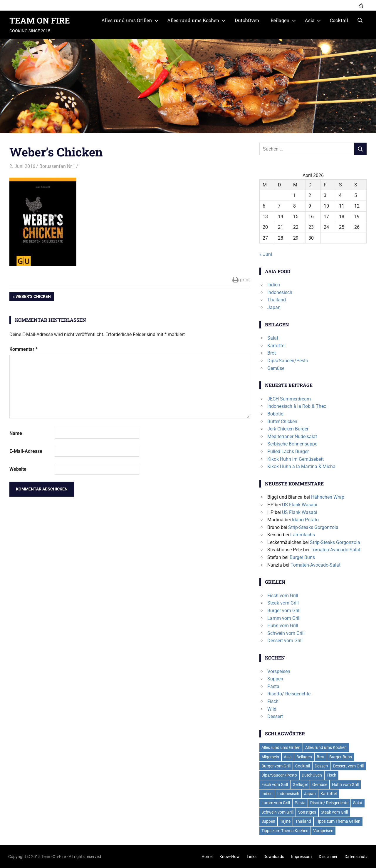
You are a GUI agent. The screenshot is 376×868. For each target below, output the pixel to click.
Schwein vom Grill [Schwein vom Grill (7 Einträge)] (277, 812)
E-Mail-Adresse (26, 451)
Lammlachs (303, 535)
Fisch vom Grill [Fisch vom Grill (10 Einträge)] (275, 784)
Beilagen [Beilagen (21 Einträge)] (304, 757)
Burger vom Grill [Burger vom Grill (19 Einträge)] (276, 766)
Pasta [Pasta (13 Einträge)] (300, 803)
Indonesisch (280, 292)
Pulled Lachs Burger (288, 451)
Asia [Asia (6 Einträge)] (288, 757)
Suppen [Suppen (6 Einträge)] (268, 821)
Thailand (277, 300)
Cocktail (339, 20)
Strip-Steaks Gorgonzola (313, 527)
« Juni (266, 254)
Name (16, 433)
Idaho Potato (305, 520)
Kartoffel (276, 346)
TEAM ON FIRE (40, 20)
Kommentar (23, 349)
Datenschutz (356, 857)
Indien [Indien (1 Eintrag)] (267, 794)
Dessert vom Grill (285, 641)
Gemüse (276, 368)
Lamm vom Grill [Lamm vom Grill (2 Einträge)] (276, 803)
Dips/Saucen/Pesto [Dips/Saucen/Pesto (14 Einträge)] (279, 775)
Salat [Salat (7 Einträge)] (358, 803)
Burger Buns (302, 557)
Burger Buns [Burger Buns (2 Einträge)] (341, 757)
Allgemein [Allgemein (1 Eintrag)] (270, 757)
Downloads (274, 857)
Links (252, 857)
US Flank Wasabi (300, 505)
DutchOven (247, 20)
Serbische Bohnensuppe (292, 444)
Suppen (275, 679)
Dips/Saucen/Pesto (288, 361)
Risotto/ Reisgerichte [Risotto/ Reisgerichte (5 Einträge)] (329, 803)
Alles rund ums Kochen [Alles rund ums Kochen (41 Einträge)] (326, 747)
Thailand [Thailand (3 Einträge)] (303, 821)
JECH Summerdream (289, 399)
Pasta (273, 686)
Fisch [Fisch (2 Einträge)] (331, 775)
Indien (274, 285)
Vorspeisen (279, 671)
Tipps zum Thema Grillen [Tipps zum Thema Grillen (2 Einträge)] (338, 821)
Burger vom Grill (284, 611)
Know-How (230, 857)
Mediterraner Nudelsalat (292, 436)
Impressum (301, 857)
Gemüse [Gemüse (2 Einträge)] (320, 784)
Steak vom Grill (283, 603)
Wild (272, 709)
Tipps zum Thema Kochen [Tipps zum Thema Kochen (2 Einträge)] (285, 831)
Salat (273, 338)
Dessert (275, 716)
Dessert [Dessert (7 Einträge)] (322, 766)
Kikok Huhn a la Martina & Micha (301, 466)
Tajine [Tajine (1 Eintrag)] (285, 821)
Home (207, 857)
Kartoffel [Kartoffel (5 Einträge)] (329, 794)
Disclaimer (328, 857)
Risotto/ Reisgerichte (289, 694)
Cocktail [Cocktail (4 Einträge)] (303, 766)
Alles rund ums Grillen (130, 20)
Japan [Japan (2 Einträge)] (310, 794)
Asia (313, 20)
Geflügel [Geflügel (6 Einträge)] (300, 784)
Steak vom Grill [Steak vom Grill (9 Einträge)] (334, 812)
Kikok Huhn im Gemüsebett (296, 459)
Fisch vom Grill (283, 596)
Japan (274, 307)
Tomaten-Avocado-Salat (335, 550)
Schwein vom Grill (286, 633)
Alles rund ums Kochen (196, 20)
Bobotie (275, 414)
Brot (272, 353)
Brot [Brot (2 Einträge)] (321, 757)
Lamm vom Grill (284, 618)
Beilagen (283, 20)
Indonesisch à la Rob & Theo (297, 406)
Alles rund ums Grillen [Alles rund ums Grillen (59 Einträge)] (281, 747)
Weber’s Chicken (33, 297)
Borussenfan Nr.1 (57, 166)
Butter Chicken (282, 422)
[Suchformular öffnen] (360, 20)
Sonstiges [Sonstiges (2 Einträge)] (307, 812)
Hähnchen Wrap (328, 497)
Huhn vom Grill (283, 626)
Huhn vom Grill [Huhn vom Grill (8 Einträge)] (345, 784)
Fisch (273, 701)
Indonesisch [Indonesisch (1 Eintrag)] (288, 794)
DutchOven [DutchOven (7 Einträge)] (312, 775)
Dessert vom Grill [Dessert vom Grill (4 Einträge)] (348, 766)
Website (18, 469)
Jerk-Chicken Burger (288, 429)
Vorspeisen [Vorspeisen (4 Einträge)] (323, 831)
